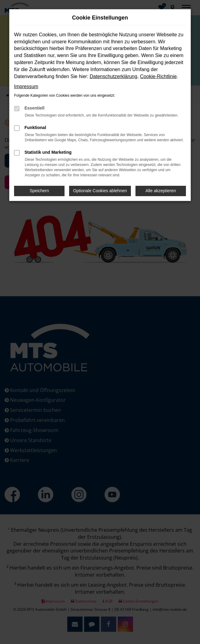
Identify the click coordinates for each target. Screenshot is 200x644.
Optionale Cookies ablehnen (100, 191)
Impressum (26, 86)
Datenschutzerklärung (113, 76)
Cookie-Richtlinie (158, 76)
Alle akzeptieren (161, 191)
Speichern (39, 191)
